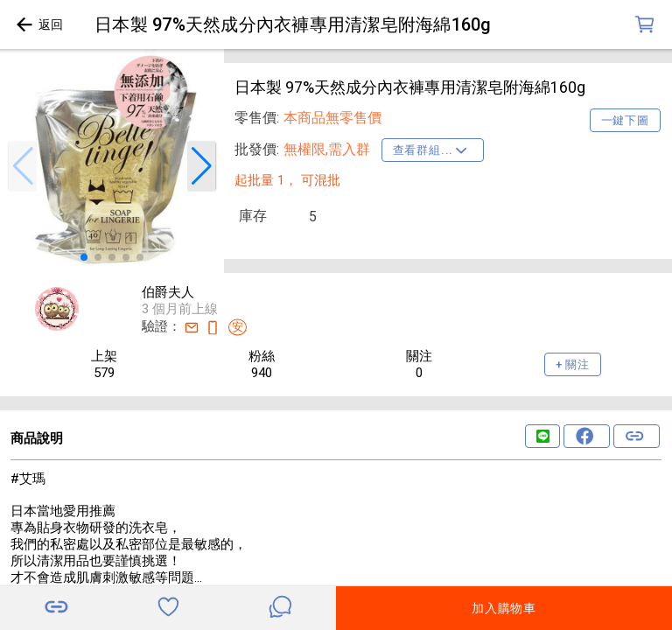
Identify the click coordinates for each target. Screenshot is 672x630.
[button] (23, 166)
